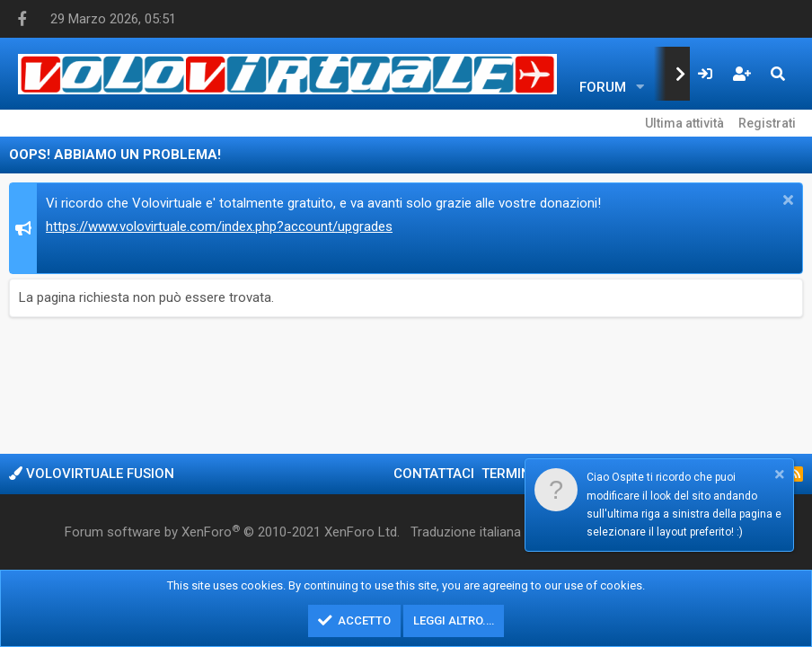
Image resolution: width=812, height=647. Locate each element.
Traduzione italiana (466, 532)
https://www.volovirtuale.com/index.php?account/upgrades (219, 226)
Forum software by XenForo (232, 532)
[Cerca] (778, 74)
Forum (603, 87)
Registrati (767, 123)
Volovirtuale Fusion (92, 474)
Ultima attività (684, 123)
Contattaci (434, 474)
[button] (640, 87)
